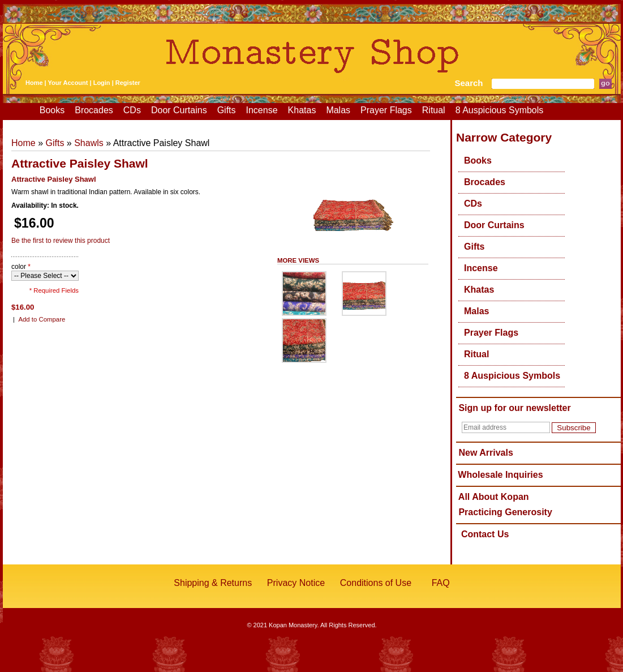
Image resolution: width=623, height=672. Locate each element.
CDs (132, 110)
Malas (338, 110)
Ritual (434, 110)
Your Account (68, 83)
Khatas (302, 110)
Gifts (227, 110)
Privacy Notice (296, 583)
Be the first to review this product (61, 241)
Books (52, 110)
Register (128, 83)
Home (34, 83)
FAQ (441, 583)
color (21, 267)
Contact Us (485, 534)
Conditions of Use (376, 583)
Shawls (89, 143)
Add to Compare (42, 319)
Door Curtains (179, 110)
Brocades (94, 110)
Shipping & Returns (213, 583)
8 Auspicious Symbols (500, 110)
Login (102, 83)
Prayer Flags (386, 110)
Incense (262, 110)
